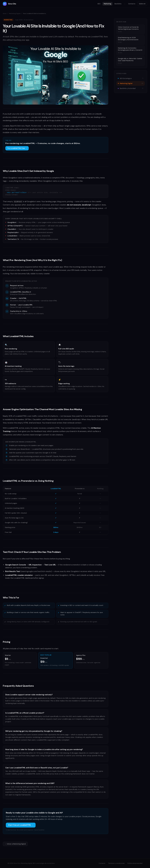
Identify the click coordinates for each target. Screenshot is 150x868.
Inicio (5, 13)
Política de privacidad (135, 863)
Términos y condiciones (116, 863)
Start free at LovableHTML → (21, 825)
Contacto (132, 4)
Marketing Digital (15, 13)
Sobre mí (142, 4)
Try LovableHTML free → (17, 148)
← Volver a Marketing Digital (15, 844)
